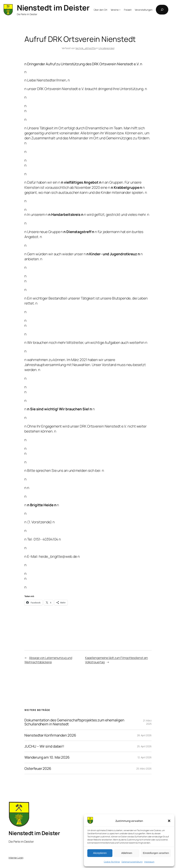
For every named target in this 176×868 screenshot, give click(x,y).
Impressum (149, 862)
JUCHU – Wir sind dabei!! (44, 746)
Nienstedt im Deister (53, 8)
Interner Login (16, 858)
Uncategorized (106, 48)
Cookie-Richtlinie (112, 862)
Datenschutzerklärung (132, 862)
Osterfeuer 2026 (38, 769)
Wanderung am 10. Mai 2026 (47, 757)
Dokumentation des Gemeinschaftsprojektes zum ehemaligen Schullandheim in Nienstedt (74, 722)
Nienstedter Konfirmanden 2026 (50, 735)
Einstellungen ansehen (156, 853)
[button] (169, 821)
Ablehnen (127, 853)
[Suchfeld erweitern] (162, 10)
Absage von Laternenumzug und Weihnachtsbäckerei (48, 660)
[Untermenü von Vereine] (120, 10)
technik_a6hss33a (86, 48)
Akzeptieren (100, 853)
